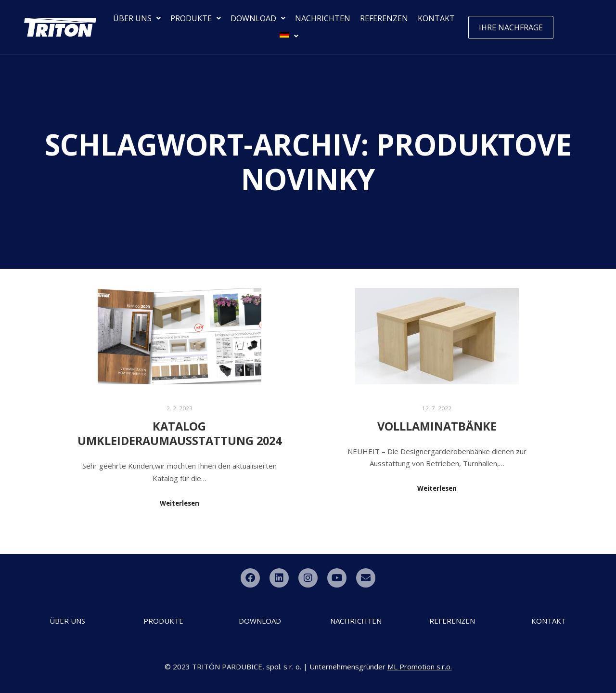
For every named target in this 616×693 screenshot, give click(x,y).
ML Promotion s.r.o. (420, 667)
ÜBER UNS (137, 18)
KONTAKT (436, 18)
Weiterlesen (180, 503)
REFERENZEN (384, 18)
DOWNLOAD (258, 18)
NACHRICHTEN (323, 18)
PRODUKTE (196, 18)
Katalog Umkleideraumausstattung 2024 (180, 434)
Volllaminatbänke (437, 426)
